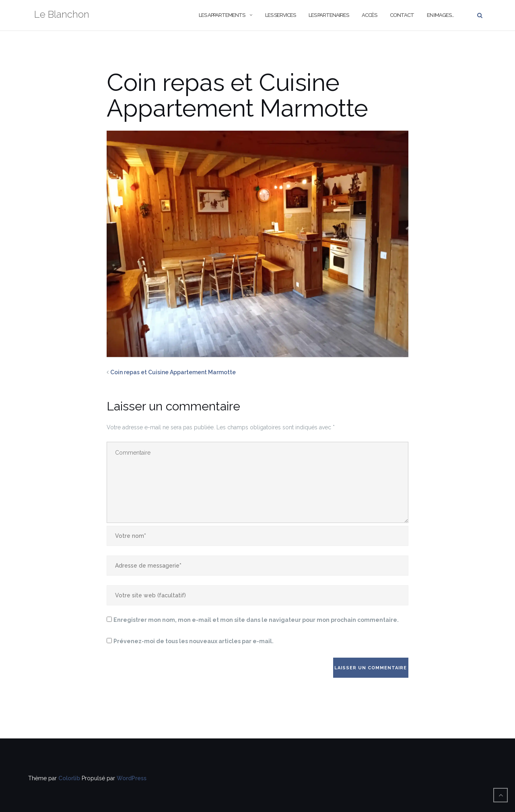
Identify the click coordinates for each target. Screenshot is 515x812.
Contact (402, 15)
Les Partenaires (329, 15)
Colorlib (69, 778)
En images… (440, 15)
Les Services (280, 15)
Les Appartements (222, 15)
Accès (369, 15)
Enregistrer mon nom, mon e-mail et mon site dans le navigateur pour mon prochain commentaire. (256, 620)
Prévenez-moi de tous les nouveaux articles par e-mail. (194, 641)
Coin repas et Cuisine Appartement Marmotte (173, 372)
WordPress (132, 778)
